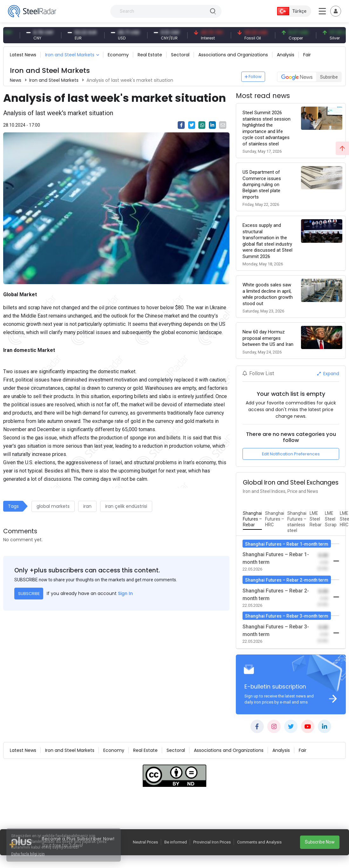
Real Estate (150, 55)
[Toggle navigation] (336, 11)
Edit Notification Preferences (291, 454)
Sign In (125, 593)
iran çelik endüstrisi (126, 506)
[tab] (252, 519)
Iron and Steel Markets (70, 55)
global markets (53, 506)
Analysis (286, 55)
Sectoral (180, 55)
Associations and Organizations (233, 55)
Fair (307, 55)
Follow (253, 77)
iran (87, 506)
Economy (118, 55)
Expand (328, 374)
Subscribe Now (320, 842)
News (16, 80)
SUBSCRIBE (29, 594)
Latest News (23, 55)
